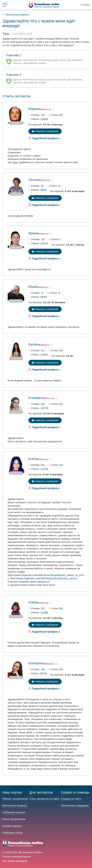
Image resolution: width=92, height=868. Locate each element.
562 (61, 404)
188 (43, 669)
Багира (34, 344)
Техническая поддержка (75, 805)
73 (42, 293)
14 (59, 293)
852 (43, 404)
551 (43, 609)
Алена (33, 602)
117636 (44, 469)
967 (61, 115)
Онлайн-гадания (12, 826)
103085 (44, 119)
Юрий (33, 287)
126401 (44, 355)
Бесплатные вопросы (17, 15)
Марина (34, 109)
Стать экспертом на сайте (44, 799)
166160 (44, 244)
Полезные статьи (12, 833)
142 (43, 239)
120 (61, 465)
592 (61, 609)
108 (61, 669)
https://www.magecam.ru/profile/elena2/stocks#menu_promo (44, 578)
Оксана (34, 180)
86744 (44, 674)
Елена (33, 459)
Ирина (33, 233)
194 (61, 351)
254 (43, 115)
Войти (87, 5)
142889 (44, 613)
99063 (44, 190)
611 (43, 351)
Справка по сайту (71, 799)
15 (59, 186)
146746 (44, 408)
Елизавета (36, 398)
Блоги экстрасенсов (14, 819)
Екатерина (36, 663)
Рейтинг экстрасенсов (15, 799)
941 (43, 465)
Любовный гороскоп (14, 812)
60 (42, 186)
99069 (44, 297)
